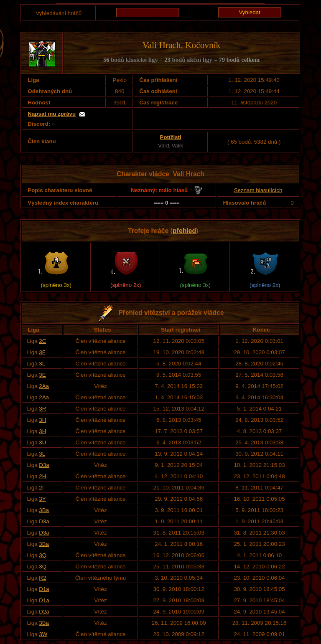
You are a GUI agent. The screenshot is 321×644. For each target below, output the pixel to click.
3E (42, 375)
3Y (42, 499)
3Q (43, 555)
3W (43, 634)
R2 (42, 578)
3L (42, 364)
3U (42, 442)
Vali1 (164, 146)
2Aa (44, 386)
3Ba (44, 510)
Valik (177, 146)
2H (42, 476)
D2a (44, 612)
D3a (44, 465)
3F (42, 352)
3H (42, 420)
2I (41, 488)
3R (42, 409)
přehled (184, 231)
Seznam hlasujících (258, 190)
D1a (44, 589)
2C (42, 341)
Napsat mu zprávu (52, 114)
